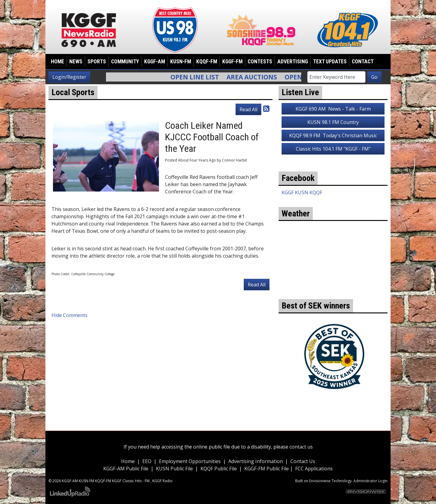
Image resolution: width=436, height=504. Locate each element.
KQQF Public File (219, 469)
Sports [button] (97, 62)
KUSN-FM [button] (181, 62)
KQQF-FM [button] (207, 62)
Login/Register (69, 77)
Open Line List (198, 77)
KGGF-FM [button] (232, 62)
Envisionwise (320, 481)
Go (374, 77)
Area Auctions (255, 77)
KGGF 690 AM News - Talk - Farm (333, 109)
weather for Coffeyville (333, 290)
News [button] (76, 62)
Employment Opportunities (190, 461)
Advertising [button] (293, 62)
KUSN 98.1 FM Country (333, 122)
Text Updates (330, 62)
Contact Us (303, 461)
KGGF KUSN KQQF (302, 192)
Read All (248, 109)
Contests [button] (260, 62)
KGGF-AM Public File (126, 469)
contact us (301, 447)
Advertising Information (256, 461)
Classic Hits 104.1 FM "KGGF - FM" (333, 149)
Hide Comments (69, 315)
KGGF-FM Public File (267, 469)
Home (58, 62)
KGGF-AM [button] (155, 62)
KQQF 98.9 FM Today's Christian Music (333, 135)
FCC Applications (314, 469)
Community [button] (125, 62)
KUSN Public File (174, 469)
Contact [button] (363, 62)
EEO (147, 461)
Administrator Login (370, 481)
